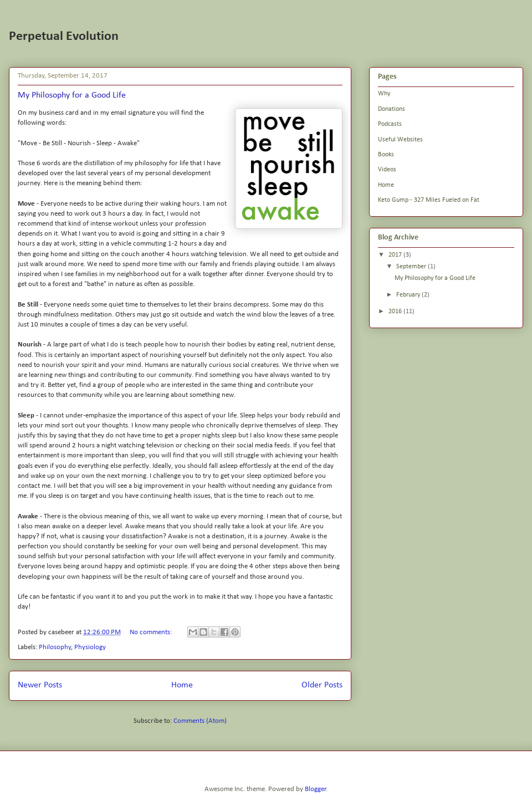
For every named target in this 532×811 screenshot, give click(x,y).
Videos (387, 170)
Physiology (90, 647)
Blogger (316, 789)
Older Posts (322, 685)
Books (386, 155)
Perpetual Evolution (64, 37)
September (412, 267)
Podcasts (390, 124)
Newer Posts (40, 685)
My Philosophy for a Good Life (72, 95)
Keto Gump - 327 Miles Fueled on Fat (429, 200)
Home (182, 685)
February (409, 295)
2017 (396, 255)
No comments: (152, 632)
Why (384, 94)
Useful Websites (400, 140)
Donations (392, 109)
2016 (396, 312)
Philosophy (55, 647)
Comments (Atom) (200, 721)
